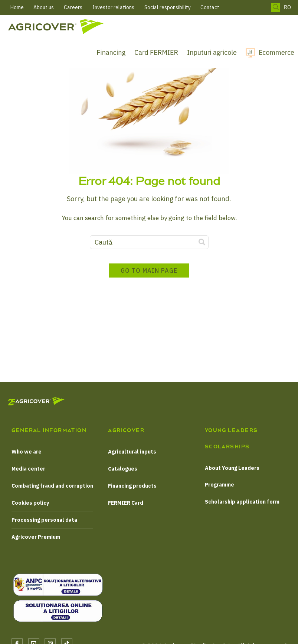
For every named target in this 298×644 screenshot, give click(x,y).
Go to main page (149, 270)
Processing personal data (44, 520)
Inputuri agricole (212, 52)
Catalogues (123, 469)
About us (44, 7)
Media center (28, 469)
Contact (210, 7)
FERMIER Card (126, 503)
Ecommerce (276, 52)
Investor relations (113, 7)
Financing (111, 52)
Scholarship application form (242, 502)
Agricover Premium (36, 537)
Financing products (132, 486)
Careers (73, 7)
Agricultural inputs (132, 452)
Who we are (27, 452)
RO (287, 8)
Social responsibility (168, 7)
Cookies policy (30, 503)
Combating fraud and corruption (52, 486)
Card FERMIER (156, 52)
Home (17, 7)
